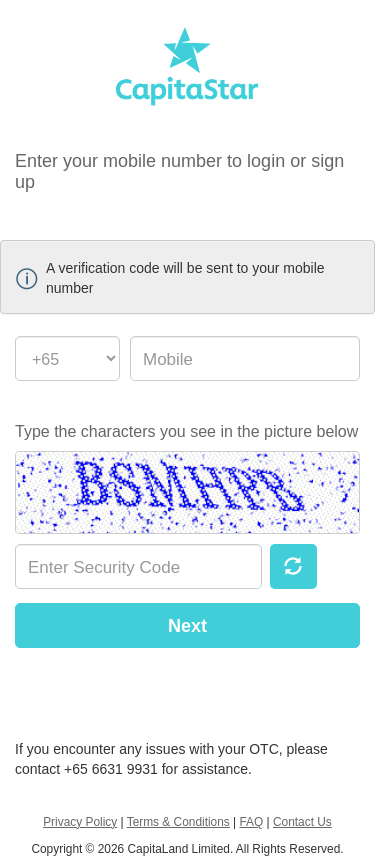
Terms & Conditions (178, 822)
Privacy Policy (80, 822)
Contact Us (302, 822)
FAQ (251, 822)
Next (187, 626)
